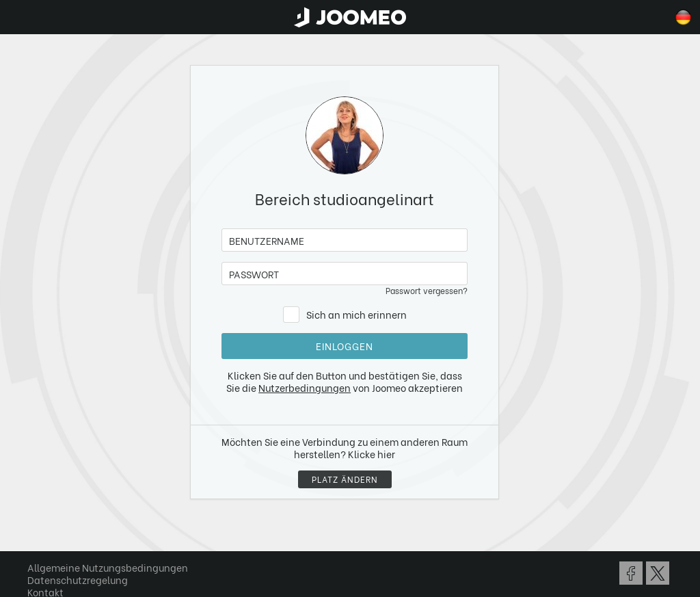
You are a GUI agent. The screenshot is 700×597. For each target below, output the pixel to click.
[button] (36, 527)
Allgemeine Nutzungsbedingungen (108, 567)
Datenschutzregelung (78, 580)
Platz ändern (345, 479)
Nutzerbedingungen (305, 387)
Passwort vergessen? (427, 290)
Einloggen (345, 346)
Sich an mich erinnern (356, 314)
